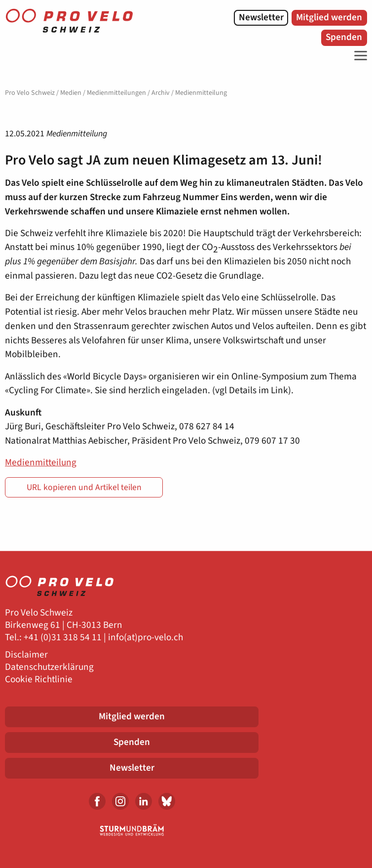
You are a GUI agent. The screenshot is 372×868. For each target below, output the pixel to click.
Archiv (161, 93)
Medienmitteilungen (116, 93)
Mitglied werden (329, 17)
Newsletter (261, 17)
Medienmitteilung (41, 462)
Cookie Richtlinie (39, 680)
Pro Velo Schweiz (30, 93)
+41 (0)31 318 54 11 (63, 638)
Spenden (344, 37)
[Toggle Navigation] (358, 56)
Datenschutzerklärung (49, 667)
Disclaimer (26, 655)
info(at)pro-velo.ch (146, 638)
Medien (71, 93)
